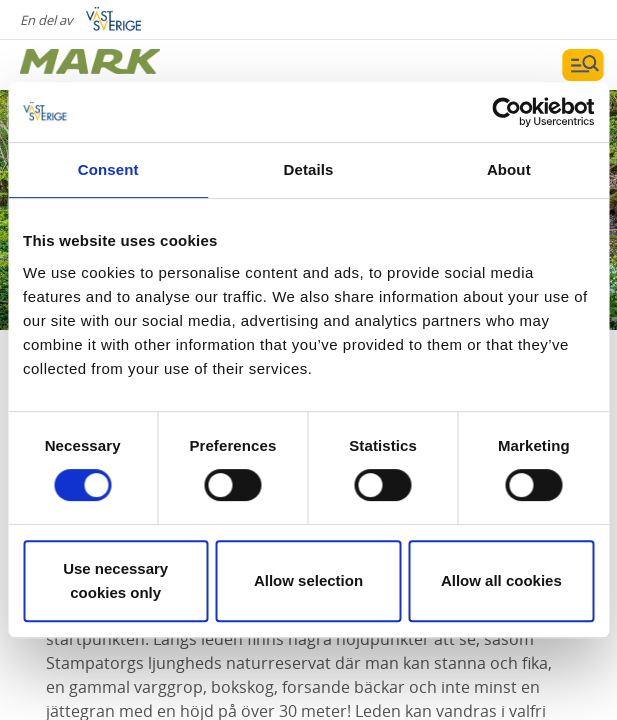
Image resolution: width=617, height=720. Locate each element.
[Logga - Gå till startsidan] (90, 65)
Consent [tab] (108, 169)
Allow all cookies (501, 580)
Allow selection (308, 580)
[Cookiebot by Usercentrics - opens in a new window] (506, 112)
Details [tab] (309, 169)
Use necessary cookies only (115, 580)
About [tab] (509, 169)
